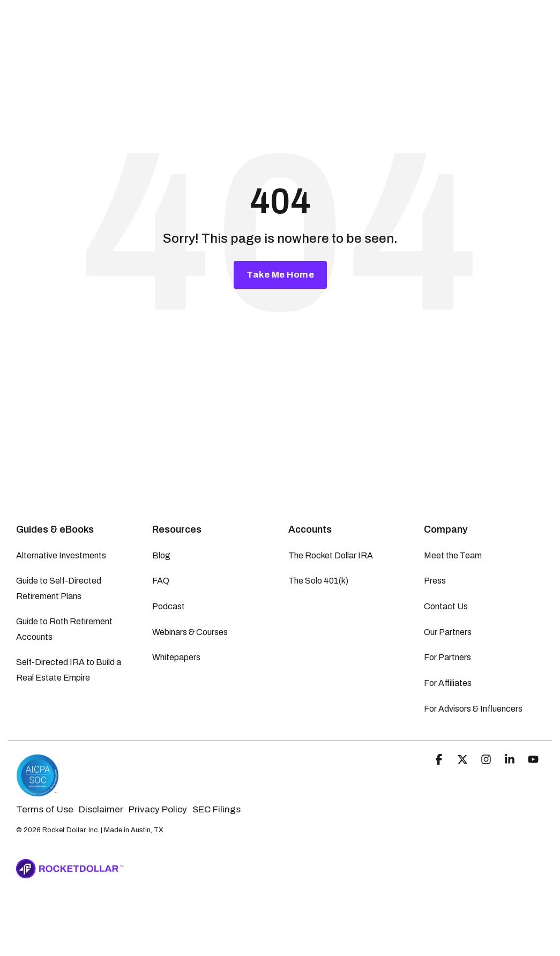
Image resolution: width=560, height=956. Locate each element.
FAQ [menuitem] (161, 581)
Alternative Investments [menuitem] (61, 555)
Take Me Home (280, 275)
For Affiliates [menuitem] (448, 683)
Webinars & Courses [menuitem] (190, 632)
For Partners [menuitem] (447, 657)
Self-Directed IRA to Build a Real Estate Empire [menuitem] (69, 670)
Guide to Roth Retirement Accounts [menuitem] (65, 629)
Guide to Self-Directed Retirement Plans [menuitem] (59, 588)
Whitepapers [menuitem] (176, 657)
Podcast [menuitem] (169, 606)
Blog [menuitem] (161, 555)
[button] (440, 760)
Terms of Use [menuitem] (45, 809)
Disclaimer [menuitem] (101, 809)
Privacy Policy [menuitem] (158, 809)
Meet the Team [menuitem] (453, 555)
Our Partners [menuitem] (448, 632)
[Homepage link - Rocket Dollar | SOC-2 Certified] (38, 791)
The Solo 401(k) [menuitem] (318, 581)
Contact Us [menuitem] (446, 606)
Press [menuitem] (435, 581)
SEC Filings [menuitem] (216, 809)
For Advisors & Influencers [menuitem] (473, 709)
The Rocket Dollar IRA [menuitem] (331, 555)
